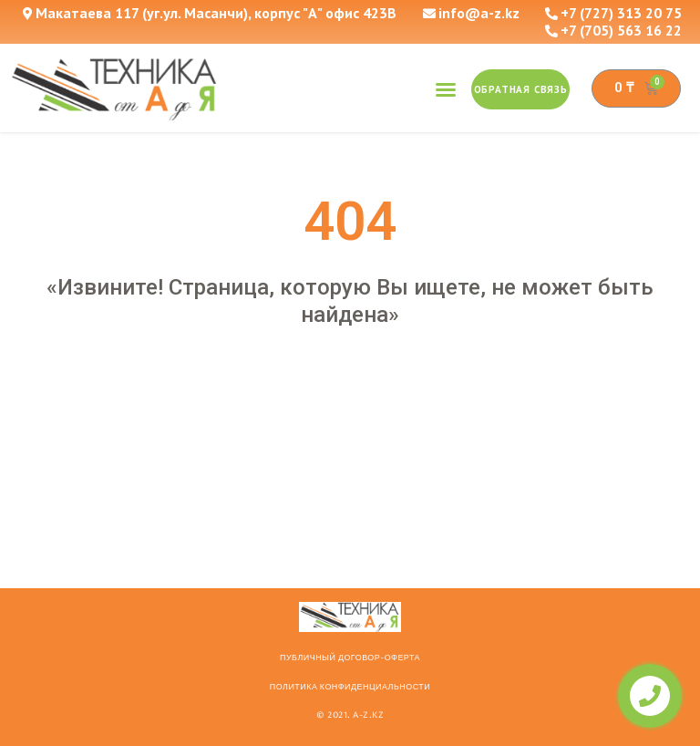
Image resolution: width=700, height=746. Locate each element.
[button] (446, 89)
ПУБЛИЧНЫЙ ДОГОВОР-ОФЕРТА (350, 658)
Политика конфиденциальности (350, 687)
